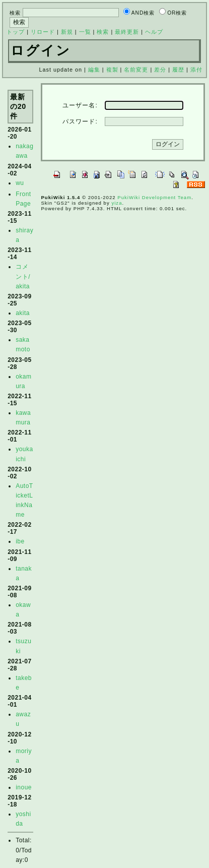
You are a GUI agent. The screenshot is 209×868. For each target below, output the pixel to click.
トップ (16, 32)
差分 (160, 70)
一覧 (85, 32)
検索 (103, 32)
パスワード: (80, 121)
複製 (112, 70)
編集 (94, 70)
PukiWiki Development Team (154, 197)
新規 (67, 32)
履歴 (178, 70)
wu (20, 183)
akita (23, 313)
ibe (20, 541)
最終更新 (127, 32)
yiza (117, 203)
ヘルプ (154, 32)
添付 (196, 70)
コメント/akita (23, 276)
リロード (43, 32)
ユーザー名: (80, 105)
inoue (24, 787)
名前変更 (136, 70)
